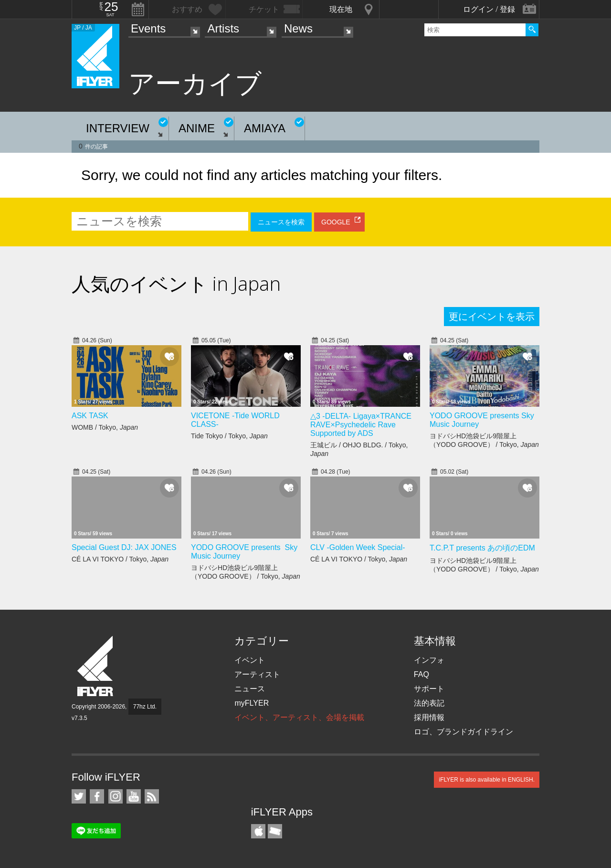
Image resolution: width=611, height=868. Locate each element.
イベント (250, 660)
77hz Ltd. (145, 707)
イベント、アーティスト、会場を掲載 (299, 717)
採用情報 (429, 717)
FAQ (421, 674)
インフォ (429, 660)
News (298, 28)
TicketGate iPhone (275, 831)
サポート (429, 689)
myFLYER (252, 703)
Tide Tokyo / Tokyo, (229, 436)
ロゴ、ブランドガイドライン (464, 732)
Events (148, 28)
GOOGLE (336, 222)
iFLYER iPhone (258, 831)
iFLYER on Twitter (79, 796)
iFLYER (96, 666)
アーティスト (257, 674)
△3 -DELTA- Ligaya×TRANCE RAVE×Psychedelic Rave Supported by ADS (361, 425)
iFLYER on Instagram (116, 796)
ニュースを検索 (281, 222)
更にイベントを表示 (492, 317)
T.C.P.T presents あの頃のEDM (482, 548)
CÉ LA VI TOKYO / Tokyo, (120, 559)
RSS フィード (152, 796)
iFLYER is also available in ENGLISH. (487, 780)
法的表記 (429, 703)
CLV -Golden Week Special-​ (358, 547)
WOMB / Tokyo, (105, 427)
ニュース (250, 689)
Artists (223, 28)
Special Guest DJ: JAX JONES (124, 547)
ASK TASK (90, 416)
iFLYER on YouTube (134, 796)
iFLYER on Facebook (97, 796)
